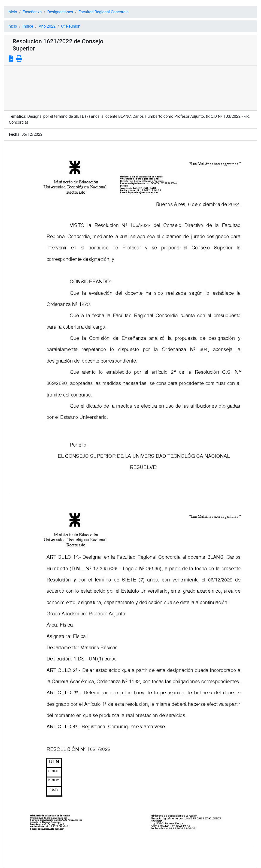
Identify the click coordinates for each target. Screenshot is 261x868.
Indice (28, 26)
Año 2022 (47, 26)
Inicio (12, 12)
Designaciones (60, 12)
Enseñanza (32, 12)
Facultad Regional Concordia (104, 12)
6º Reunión (71, 26)
